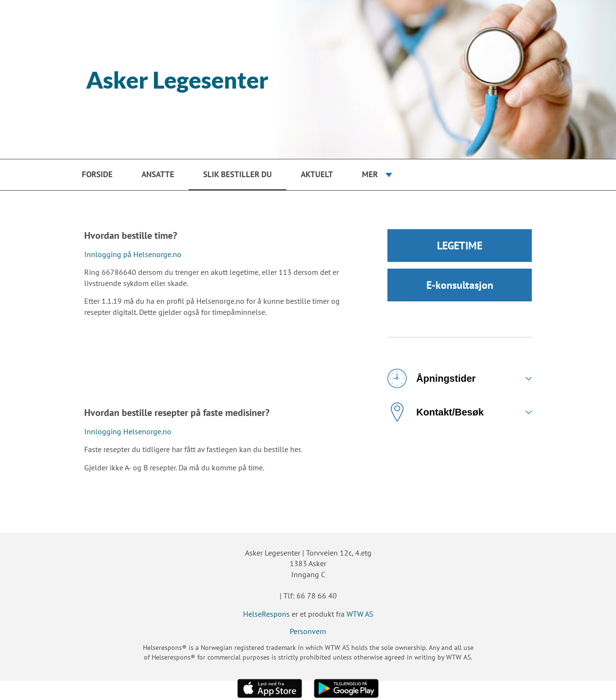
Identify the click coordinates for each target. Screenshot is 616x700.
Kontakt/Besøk (436, 412)
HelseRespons (266, 614)
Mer (370, 174)
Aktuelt (317, 174)
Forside (97, 174)
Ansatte (158, 174)
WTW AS (360, 614)
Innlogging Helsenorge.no (128, 431)
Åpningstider (431, 378)
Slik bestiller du (237, 174)
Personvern (308, 631)
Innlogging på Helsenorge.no (133, 254)
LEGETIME (460, 246)
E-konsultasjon (460, 285)
